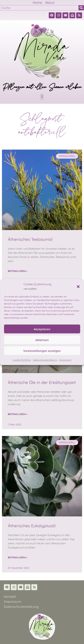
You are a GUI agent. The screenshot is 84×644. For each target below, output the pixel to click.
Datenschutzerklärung (45, 360)
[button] (78, 286)
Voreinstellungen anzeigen (42, 351)
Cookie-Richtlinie (22, 360)
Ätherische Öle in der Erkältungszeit (42, 382)
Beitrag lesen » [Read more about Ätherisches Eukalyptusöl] (18, 557)
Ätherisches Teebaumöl (30, 239)
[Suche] (81, 8)
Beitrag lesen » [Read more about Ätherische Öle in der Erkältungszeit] (18, 414)
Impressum (65, 360)
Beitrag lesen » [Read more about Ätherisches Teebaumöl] (18, 271)
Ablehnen (42, 340)
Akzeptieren (42, 329)
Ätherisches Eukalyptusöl (32, 526)
